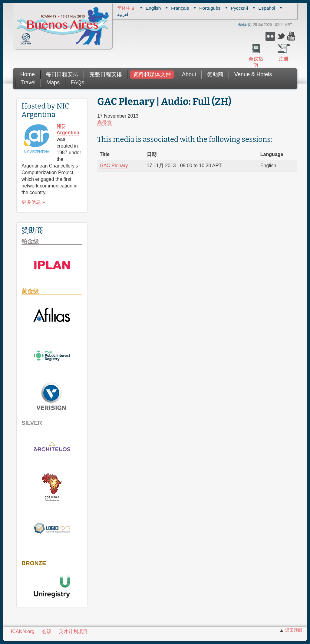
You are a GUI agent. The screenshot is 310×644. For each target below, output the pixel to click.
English (153, 8)
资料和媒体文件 (152, 74)
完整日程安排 (106, 74)
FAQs (77, 83)
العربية (123, 14)
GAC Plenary (114, 166)
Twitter (281, 36)
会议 (47, 631)
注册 (284, 59)
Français (180, 8)
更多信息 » (33, 202)
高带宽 (104, 123)
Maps (53, 83)
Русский (239, 8)
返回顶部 (294, 630)
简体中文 (126, 8)
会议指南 (256, 62)
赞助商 (215, 74)
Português (210, 8)
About (189, 74)
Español (267, 8)
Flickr (270, 36)
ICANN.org (23, 631)
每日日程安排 (62, 74)
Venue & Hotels (253, 74)
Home (28, 74)
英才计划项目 (73, 631)
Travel (28, 83)
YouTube (292, 36)
